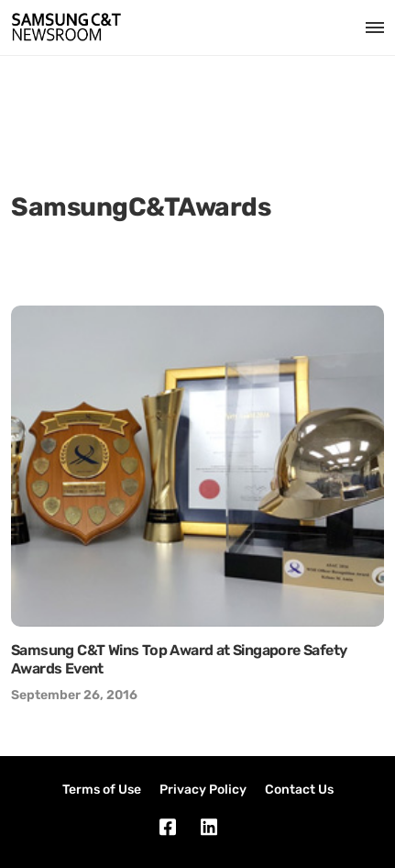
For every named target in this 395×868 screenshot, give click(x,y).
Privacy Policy (203, 790)
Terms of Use (102, 790)
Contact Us (299, 790)
